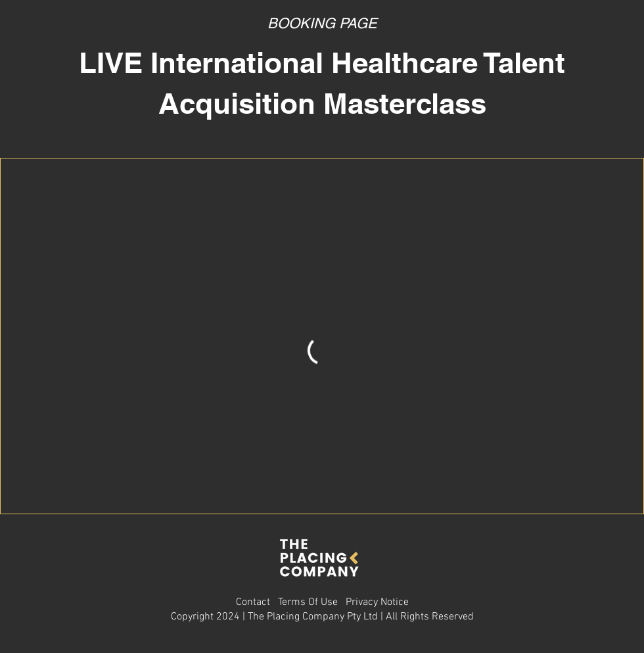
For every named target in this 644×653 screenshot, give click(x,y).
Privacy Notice (377, 602)
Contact (253, 602)
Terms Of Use (308, 602)
